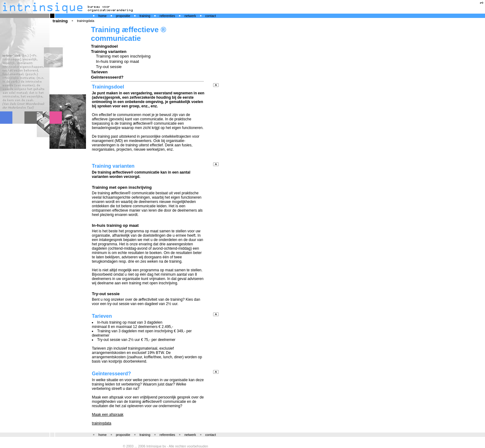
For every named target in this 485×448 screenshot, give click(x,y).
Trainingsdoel (104, 46)
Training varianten (109, 52)
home (103, 16)
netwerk (190, 16)
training (145, 16)
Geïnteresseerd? (107, 77)
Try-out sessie (109, 67)
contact (211, 16)
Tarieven (99, 72)
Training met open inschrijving (123, 56)
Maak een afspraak (108, 415)
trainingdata (86, 21)
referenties (167, 16)
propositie (123, 16)
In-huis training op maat (117, 61)
